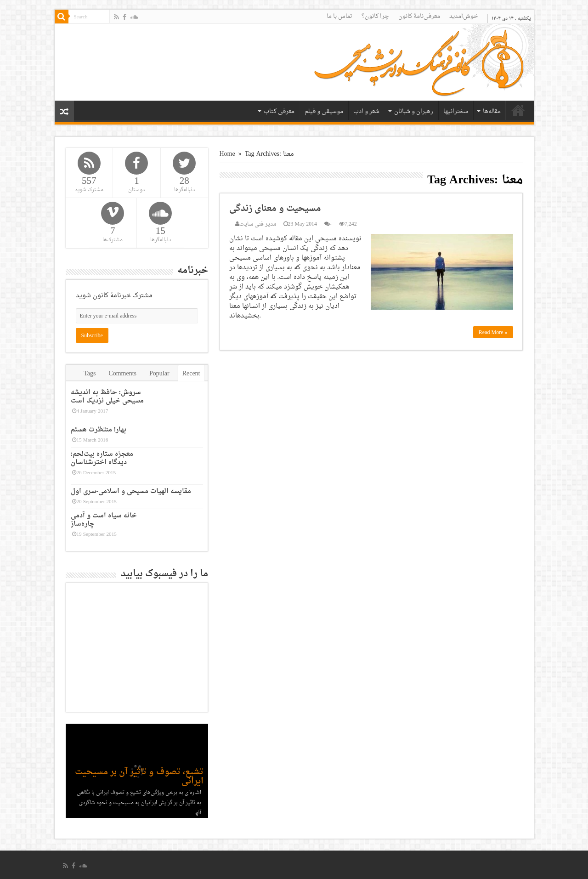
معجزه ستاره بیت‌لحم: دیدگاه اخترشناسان (102, 458)
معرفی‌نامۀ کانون (419, 16)
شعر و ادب (366, 111)
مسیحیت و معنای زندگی (275, 209)
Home (227, 154)
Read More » (493, 332)
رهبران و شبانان (414, 111)
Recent (191, 374)
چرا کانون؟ (375, 16)
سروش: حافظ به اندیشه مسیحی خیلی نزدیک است (107, 397)
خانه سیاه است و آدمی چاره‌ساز (104, 520)
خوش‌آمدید (464, 16)
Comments (122, 374)
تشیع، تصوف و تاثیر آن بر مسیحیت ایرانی (139, 777)
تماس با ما (339, 16)
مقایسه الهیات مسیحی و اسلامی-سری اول (131, 491)
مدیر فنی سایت (258, 224)
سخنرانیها (456, 111)
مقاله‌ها (492, 111)
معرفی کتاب (279, 111)
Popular (159, 374)
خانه (518, 110)
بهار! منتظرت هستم (99, 430)
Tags (90, 374)
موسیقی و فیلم (324, 111)
